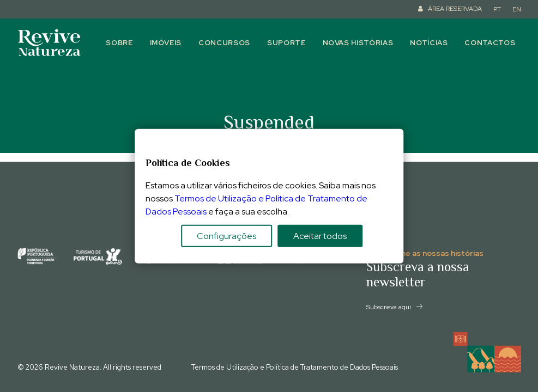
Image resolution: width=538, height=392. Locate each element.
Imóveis (166, 43)
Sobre (119, 43)
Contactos (490, 43)
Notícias (429, 43)
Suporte (286, 43)
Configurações (226, 235)
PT (497, 9)
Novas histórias (358, 43)
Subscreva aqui (394, 307)
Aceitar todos (320, 235)
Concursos (224, 43)
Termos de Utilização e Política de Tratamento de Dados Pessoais (295, 367)
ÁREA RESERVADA (455, 9)
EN (517, 9)
